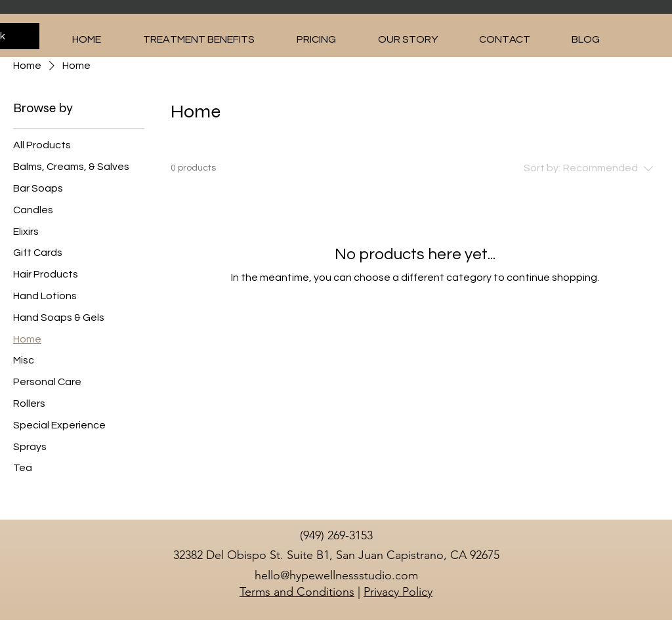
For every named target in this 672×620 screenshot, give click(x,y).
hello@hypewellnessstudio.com (336, 575)
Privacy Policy (398, 592)
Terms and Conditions (297, 592)
